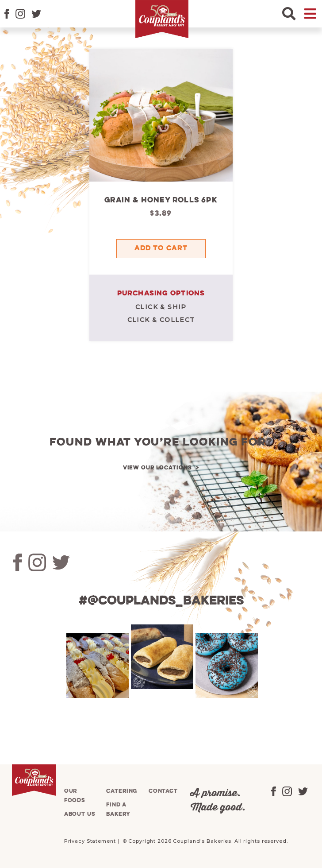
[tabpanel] (96, 666)
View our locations (157, 468)
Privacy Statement (90, 841)
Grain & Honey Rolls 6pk (161, 200)
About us (80, 814)
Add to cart (161, 248)
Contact (163, 791)
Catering (122, 791)
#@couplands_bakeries (161, 601)
